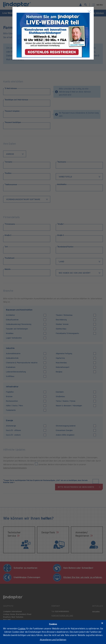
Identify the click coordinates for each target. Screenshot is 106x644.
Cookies (22, 629)
